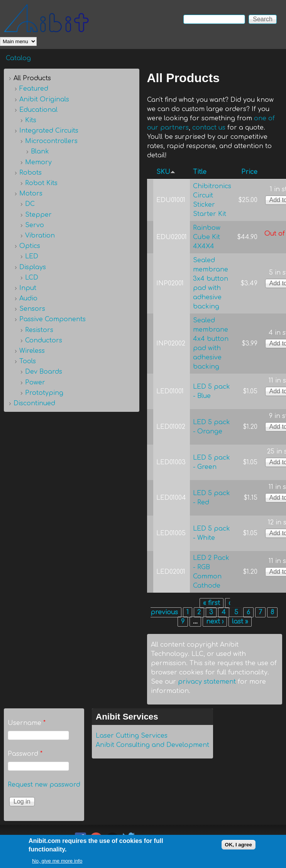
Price (249, 172)
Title (200, 172)
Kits (31, 120)
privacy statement (207, 682)
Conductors (44, 340)
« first (212, 603)
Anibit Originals (44, 99)
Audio (28, 298)
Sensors (32, 309)
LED (32, 256)
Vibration (40, 236)
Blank (40, 152)
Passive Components (52, 319)
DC (30, 204)
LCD (32, 278)
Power (35, 383)
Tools (28, 361)
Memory (38, 162)
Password (25, 754)
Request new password (44, 785)
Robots (30, 173)
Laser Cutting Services (132, 736)
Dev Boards (44, 372)
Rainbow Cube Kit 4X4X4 (207, 237)
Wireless (32, 351)
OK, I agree (239, 848)
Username (27, 723)
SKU (166, 172)
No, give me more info (57, 864)
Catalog (18, 58)
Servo (35, 225)
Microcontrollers (51, 141)
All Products (32, 78)
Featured (34, 89)
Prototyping (44, 393)
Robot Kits (41, 183)
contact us (209, 128)
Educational (38, 110)
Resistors (39, 330)
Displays (33, 267)
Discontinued (34, 403)
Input (28, 288)
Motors (31, 194)
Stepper (38, 215)
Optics (30, 246)
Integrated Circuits (49, 131)
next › (215, 622)
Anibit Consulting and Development (152, 745)
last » (240, 622)
